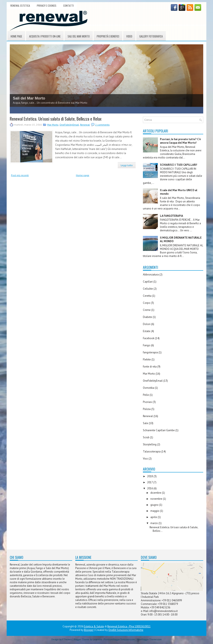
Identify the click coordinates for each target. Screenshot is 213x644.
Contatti (69, 6)
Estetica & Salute (94, 626)
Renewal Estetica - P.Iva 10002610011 (129, 626)
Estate (147, 331)
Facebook (149, 338)
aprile (154, 517)
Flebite (147, 359)
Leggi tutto (127, 165)
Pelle (146, 395)
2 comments (102, 125)
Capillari (148, 282)
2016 (150, 488)
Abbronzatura (151, 275)
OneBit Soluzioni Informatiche (126, 630)
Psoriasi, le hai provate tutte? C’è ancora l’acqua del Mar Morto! (180, 141)
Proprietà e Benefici (108, 36)
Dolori (147, 324)
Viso (145, 459)
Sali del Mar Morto (79, 36)
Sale (146, 423)
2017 (150, 482)
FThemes (67, 639)
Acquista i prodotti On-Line (45, 36)
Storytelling (150, 444)
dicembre (156, 493)
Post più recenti (20, 175)
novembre (157, 499)
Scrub (146, 437)
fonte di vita (150, 367)
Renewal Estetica (20, 6)
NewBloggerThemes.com (149, 639)
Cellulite (148, 289)
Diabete (147, 317)
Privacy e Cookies (47, 6)
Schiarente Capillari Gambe (159, 430)
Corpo (147, 303)
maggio (155, 511)
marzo (154, 523)
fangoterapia (150, 352)
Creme (147, 310)
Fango (147, 345)
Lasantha (97, 639)
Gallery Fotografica (151, 36)
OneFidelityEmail (69, 125)
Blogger (89, 630)
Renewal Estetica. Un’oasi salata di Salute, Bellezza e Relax (56, 119)
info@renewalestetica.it (163, 611)
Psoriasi (147, 402)
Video (129, 36)
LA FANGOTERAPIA (172, 216)
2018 (150, 476)
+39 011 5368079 (168, 604)
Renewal (85, 125)
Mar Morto (53, 125)
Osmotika (149, 388)
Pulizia (147, 409)
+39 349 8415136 (160, 607)
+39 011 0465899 (172, 600)
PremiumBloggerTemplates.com (119, 639)
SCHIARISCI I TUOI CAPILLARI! (179, 165)
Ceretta (147, 296)
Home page (16, 36)
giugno (155, 505)
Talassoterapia (152, 452)
